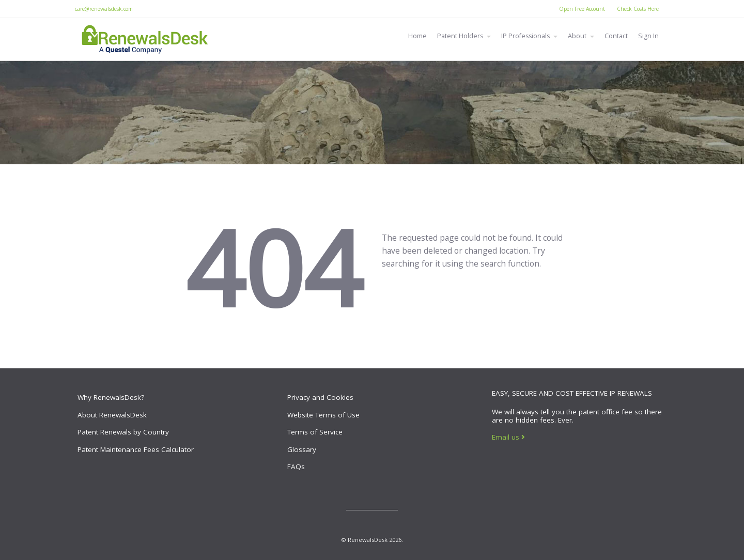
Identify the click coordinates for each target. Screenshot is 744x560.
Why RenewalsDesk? (111, 397)
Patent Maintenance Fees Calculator (136, 449)
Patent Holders (460, 36)
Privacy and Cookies (320, 397)
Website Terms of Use (323, 415)
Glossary (302, 449)
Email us (508, 437)
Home (417, 36)
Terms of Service (315, 432)
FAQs (296, 466)
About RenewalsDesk (112, 415)
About (577, 36)
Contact (616, 36)
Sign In (648, 36)
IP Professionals (525, 36)
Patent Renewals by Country (123, 432)
